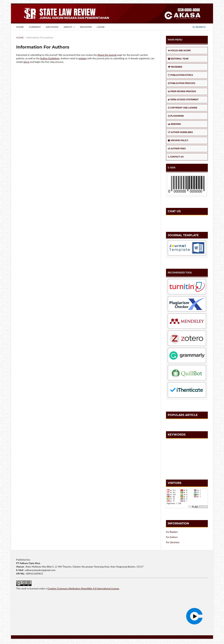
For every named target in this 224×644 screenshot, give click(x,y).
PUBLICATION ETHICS (180, 75)
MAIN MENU (175, 40)
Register (86, 27)
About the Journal (107, 55)
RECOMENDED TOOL (180, 272)
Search (199, 27)
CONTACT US (176, 157)
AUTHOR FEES (177, 149)
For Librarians (173, 542)
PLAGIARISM (176, 116)
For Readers (172, 532)
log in (27, 62)
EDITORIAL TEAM (178, 59)
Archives (52, 27)
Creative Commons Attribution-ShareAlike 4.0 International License (83, 588)
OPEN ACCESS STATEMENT (183, 100)
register (83, 58)
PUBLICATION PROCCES (182, 83)
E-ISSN (172, 167)
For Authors (172, 537)
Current (35, 27)
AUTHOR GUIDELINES (180, 132)
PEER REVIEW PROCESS (182, 91)
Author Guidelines (50, 58)
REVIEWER (175, 67)
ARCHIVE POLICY (178, 140)
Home (20, 27)
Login (101, 27)
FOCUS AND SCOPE (179, 51)
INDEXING (174, 124)
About (68, 27)
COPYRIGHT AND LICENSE (183, 108)
